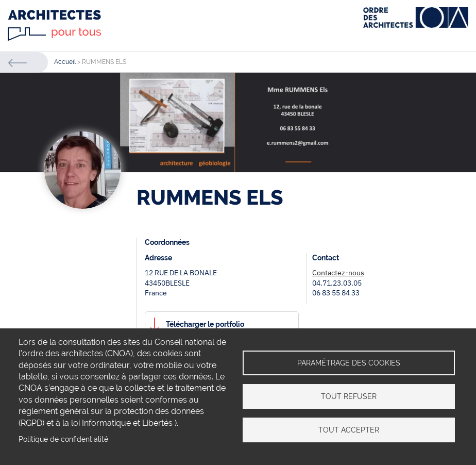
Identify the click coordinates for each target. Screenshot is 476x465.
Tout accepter (349, 430)
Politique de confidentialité (63, 439)
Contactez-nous (338, 273)
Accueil (65, 62)
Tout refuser (349, 396)
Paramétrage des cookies (349, 363)
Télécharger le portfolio (205, 324)
